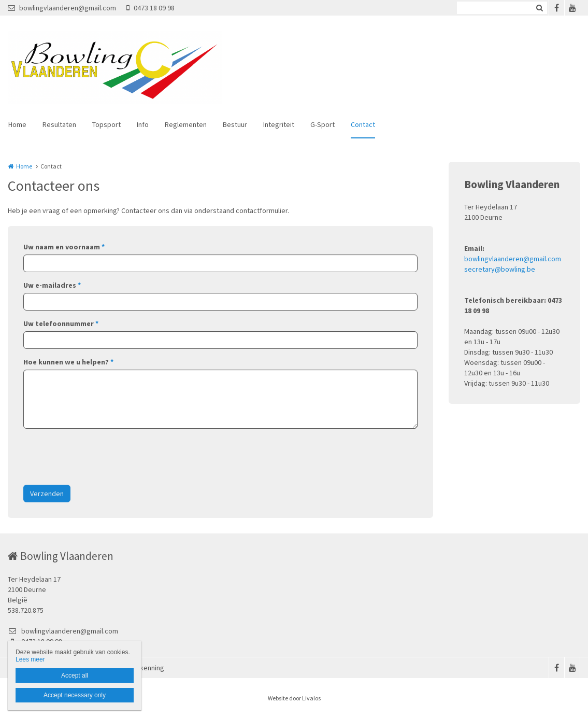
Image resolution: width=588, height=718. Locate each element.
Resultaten (59, 124)
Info (143, 124)
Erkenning (149, 668)
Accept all (75, 675)
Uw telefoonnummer (61, 323)
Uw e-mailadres (52, 285)
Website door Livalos (294, 698)
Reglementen (186, 124)
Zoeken (539, 8)
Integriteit (279, 124)
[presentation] (102, 457)
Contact (363, 124)
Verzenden (47, 494)
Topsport (106, 124)
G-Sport (322, 124)
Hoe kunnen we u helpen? (68, 362)
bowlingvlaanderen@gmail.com (62, 8)
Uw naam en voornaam (64, 247)
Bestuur (235, 124)
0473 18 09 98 (150, 8)
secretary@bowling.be (500, 269)
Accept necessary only (75, 695)
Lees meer (30, 659)
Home (17, 124)
